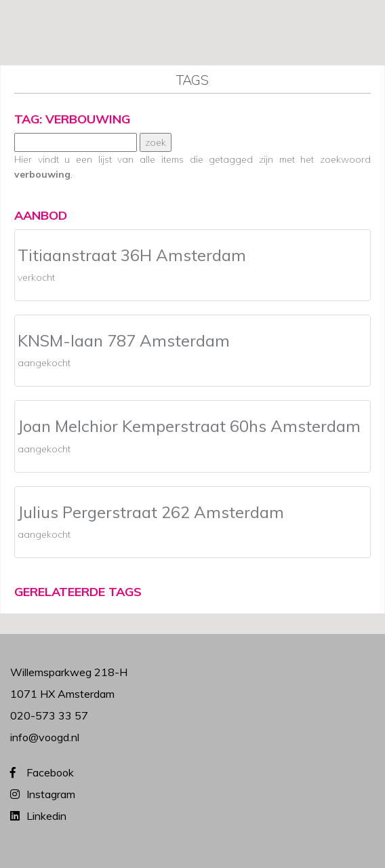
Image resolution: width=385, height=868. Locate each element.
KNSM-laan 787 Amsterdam (124, 340)
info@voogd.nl (45, 737)
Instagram (51, 794)
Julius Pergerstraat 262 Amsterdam (151, 512)
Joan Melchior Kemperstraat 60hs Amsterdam (189, 426)
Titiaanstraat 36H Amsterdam (132, 255)
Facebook (50, 772)
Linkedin (46, 816)
